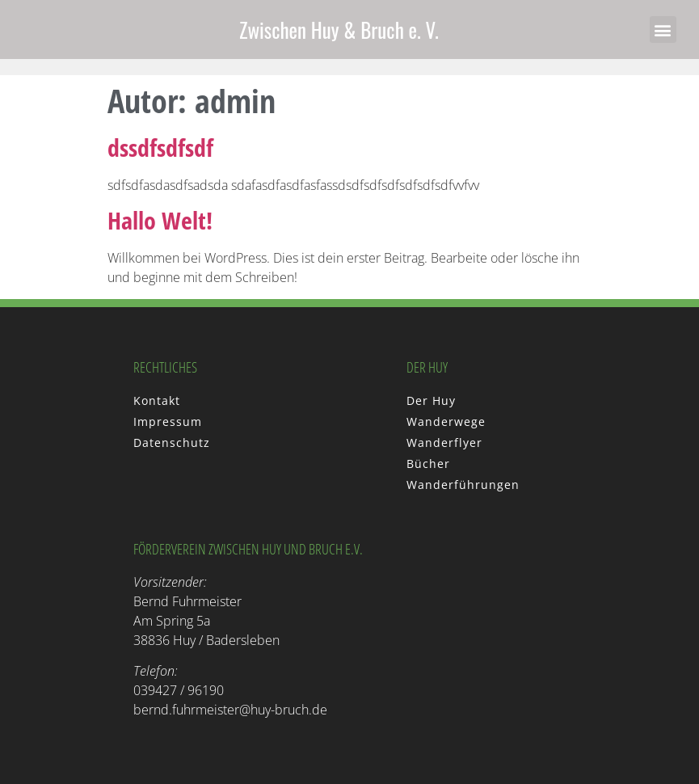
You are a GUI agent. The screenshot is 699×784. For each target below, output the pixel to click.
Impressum (168, 422)
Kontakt (157, 400)
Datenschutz (172, 443)
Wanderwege (446, 422)
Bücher (428, 464)
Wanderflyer (444, 443)
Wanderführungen (463, 485)
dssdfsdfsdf (160, 148)
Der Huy (431, 400)
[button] (663, 30)
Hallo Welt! (160, 220)
